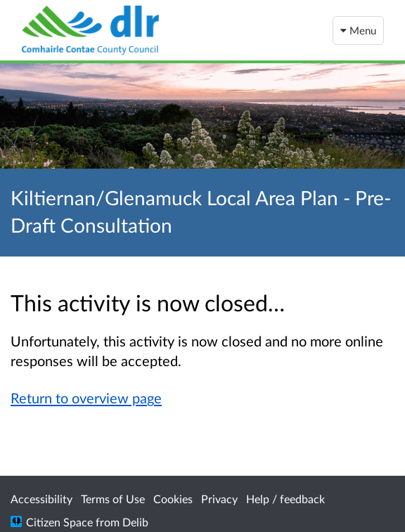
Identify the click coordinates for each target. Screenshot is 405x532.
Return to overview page (86, 398)
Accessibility (41, 499)
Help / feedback (285, 499)
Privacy (219, 499)
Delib (135, 522)
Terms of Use (113, 499)
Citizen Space (59, 522)
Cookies (173, 499)
